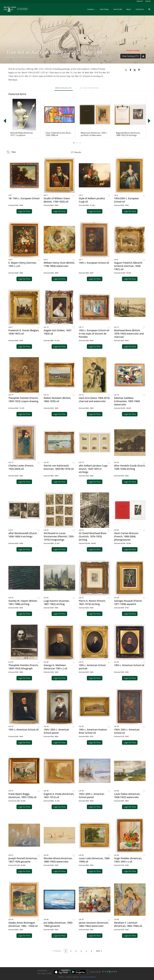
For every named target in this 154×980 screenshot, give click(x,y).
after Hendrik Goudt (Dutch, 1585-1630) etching (130, 467)
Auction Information (89, 88)
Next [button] (149, 121)
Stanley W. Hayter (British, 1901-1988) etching (23, 602)
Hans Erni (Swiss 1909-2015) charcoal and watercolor (94, 400)
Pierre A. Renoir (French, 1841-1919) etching (92, 602)
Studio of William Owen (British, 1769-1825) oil (57, 200)
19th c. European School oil (94, 263)
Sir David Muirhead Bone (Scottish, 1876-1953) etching (93, 536)
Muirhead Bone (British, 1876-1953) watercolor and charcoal (129, 334)
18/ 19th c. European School (24, 198)
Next (99, 951)
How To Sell (117, 9)
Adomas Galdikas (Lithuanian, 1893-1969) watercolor (127, 401)
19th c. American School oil (129, 665)
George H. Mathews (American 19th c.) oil (55, 667)
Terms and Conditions (88, 977)
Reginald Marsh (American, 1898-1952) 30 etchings (128, 134)
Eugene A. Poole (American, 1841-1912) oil (59, 796)
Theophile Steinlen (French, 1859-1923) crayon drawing (23, 400)
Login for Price (24, 211)
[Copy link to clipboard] (126, 70)
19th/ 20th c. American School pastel (56, 731)
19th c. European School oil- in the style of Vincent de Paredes (94, 334)
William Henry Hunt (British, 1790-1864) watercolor (59, 264)
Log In (148, 1)
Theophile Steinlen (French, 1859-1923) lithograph (23, 667)
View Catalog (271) (130, 56)
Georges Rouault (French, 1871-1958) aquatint (128, 602)
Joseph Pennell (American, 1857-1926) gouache (23, 860)
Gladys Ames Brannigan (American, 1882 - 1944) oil (23, 924)
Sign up (140, 1)
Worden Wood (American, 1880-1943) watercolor (58, 860)
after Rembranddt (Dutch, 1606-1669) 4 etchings (23, 535)
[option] (24, 118)
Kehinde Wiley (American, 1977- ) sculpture (22, 134)
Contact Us (140, 9)
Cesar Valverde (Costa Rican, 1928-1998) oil (58, 134)
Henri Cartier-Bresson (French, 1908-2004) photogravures (126, 536)
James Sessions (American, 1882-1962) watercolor (94, 924)
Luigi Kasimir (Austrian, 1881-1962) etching (57, 602)
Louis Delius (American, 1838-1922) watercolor (127, 796)
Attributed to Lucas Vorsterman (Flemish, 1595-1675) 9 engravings (59, 536)
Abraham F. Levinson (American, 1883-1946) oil (128, 924)
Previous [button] (5, 121)
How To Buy (104, 9)
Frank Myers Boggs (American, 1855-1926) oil (22, 796)
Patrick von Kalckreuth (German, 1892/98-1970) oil (59, 467)
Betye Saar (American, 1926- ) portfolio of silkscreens (94, 134)
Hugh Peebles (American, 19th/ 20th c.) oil (128, 860)
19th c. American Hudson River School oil (93, 731)
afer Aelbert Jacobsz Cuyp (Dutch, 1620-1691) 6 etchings (93, 469)
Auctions (91, 9)
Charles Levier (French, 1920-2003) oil (21, 467)
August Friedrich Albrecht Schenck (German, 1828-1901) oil (128, 266)
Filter (14, 152)
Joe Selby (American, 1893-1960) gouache (58, 924)
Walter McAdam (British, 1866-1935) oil (57, 400)
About (129, 9)
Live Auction (17, 48)
